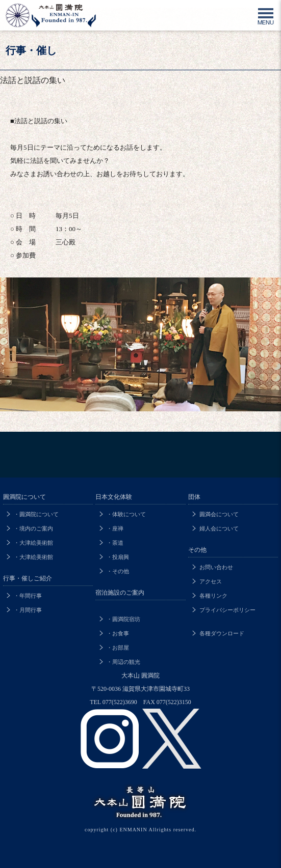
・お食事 (118, 633)
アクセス (211, 581)
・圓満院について (36, 514)
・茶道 (115, 543)
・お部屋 (118, 648)
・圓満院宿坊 (123, 619)
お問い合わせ (216, 567)
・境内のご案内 (33, 528)
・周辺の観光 (123, 662)
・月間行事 (28, 610)
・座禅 (115, 528)
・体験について (126, 514)
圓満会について (219, 514)
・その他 (118, 571)
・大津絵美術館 (33, 543)
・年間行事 (28, 596)
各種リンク (213, 596)
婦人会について (219, 528)
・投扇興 (118, 557)
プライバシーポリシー (227, 610)
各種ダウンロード (222, 633)
